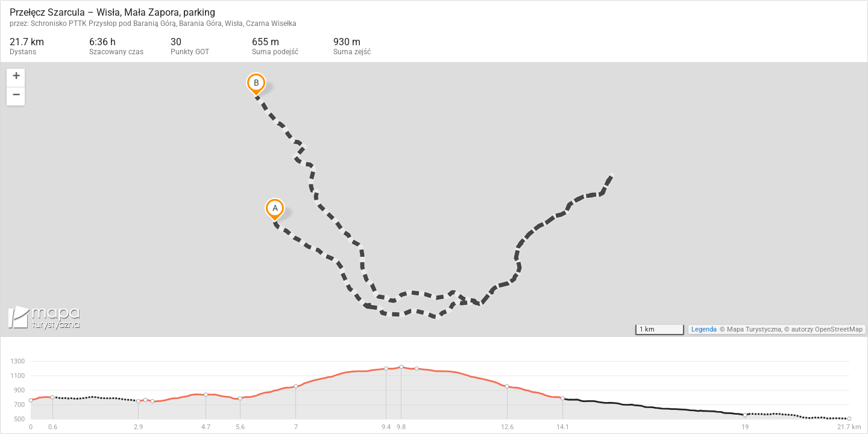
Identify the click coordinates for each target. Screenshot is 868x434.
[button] (16, 78)
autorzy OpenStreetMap (827, 329)
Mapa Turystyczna (754, 329)
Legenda (704, 329)
